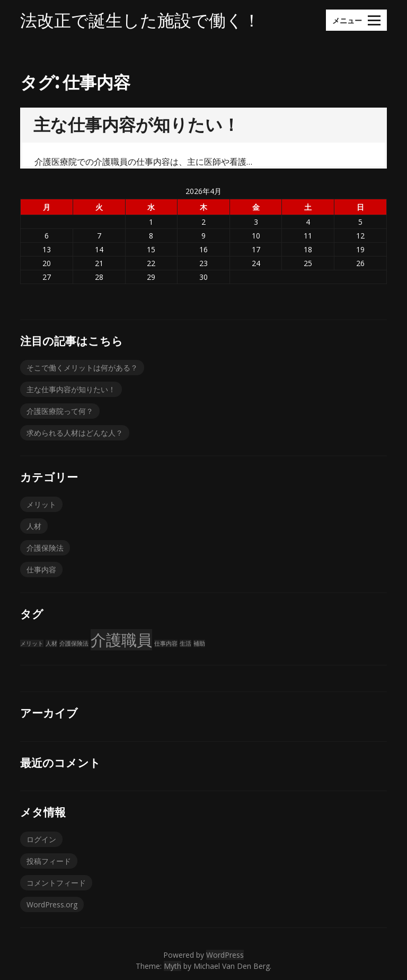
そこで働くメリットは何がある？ (82, 368)
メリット (41, 504)
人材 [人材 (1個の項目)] (51, 643)
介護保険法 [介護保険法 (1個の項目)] (74, 643)
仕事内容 (41, 570)
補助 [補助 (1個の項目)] (199, 643)
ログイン (41, 839)
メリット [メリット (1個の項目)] (32, 643)
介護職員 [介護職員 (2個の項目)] (121, 640)
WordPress (225, 955)
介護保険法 (45, 548)
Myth (172, 966)
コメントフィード (56, 883)
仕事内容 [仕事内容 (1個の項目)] (166, 643)
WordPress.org (52, 904)
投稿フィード (49, 861)
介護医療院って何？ (60, 411)
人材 (34, 526)
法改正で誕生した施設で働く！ (140, 20)
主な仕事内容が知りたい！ (136, 125)
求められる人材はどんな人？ (75, 433)
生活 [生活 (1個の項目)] (185, 643)
